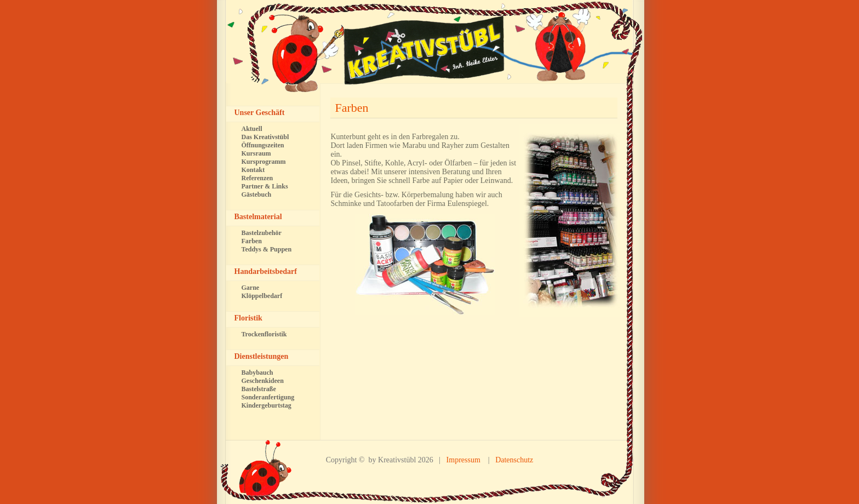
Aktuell (252, 129)
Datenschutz (514, 460)
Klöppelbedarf (262, 296)
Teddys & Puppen (267, 249)
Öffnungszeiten (263, 145)
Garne (251, 288)
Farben (352, 108)
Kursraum (256, 153)
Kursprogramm (264, 162)
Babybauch (257, 373)
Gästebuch (257, 194)
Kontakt (253, 170)
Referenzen (257, 178)
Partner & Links (265, 186)
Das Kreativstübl (265, 137)
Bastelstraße (259, 389)
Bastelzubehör (262, 233)
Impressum (463, 460)
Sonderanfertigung (268, 397)
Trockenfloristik (264, 334)
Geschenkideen (263, 381)
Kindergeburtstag (267, 405)
